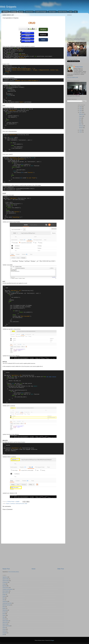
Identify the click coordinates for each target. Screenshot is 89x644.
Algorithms (5, 12)
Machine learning (63, 12)
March (81, 124)
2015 (81, 132)
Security (4, 619)
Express (8, 504)
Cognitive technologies (41, 12)
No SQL (4, 612)
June (80, 118)
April (80, 122)
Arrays (4, 584)
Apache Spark (6, 581)
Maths (4, 607)
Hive (4, 598)
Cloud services (29, 12)
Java (4, 600)
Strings (4, 629)
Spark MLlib (5, 622)
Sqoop (4, 628)
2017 (81, 113)
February (81, 126)
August (81, 116)
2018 (81, 111)
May (80, 120)
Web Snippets (8, 7)
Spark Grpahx (6, 621)
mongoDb (5, 633)
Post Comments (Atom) (14, 572)
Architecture (13, 12)
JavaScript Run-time (20, 504)
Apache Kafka (6, 579)
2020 (81, 107)
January (81, 128)
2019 (81, 109)
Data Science (5, 593)
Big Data (21, 12)
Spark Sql (5, 624)
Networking (5, 610)
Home (33, 569)
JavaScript (13, 504)
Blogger (52, 640)
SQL (76, 12)
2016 (81, 130)
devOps (4, 631)
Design (4, 594)
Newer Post (6, 569)
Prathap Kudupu (79, 67)
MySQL (4, 608)
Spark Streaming (6, 626)
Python (4, 615)
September (82, 114)
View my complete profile (73, 77)
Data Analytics (52, 12)
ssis (3, 635)
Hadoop (4, 596)
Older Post (61, 569)
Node (71, 12)
